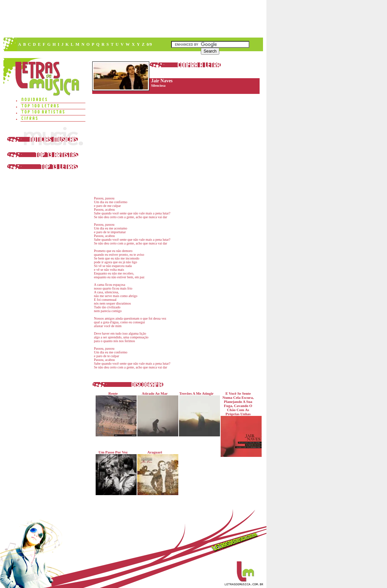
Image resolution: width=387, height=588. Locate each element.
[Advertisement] (133, 19)
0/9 (149, 44)
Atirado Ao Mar (156, 414)
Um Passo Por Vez (115, 473)
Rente (115, 414)
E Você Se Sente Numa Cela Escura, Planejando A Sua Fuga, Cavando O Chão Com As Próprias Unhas (240, 424)
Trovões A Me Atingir (198, 414)
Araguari (156, 473)
